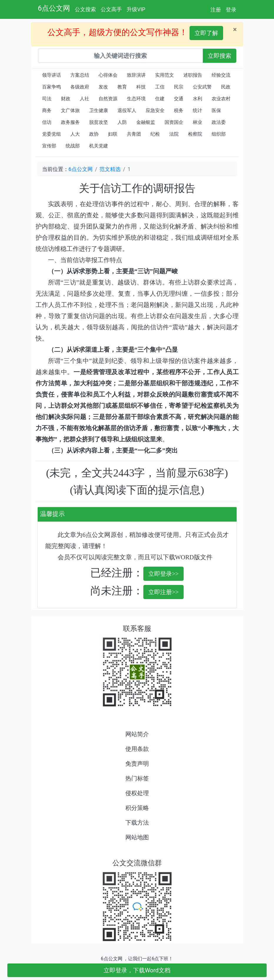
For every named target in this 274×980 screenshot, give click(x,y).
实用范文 (165, 75)
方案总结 (80, 75)
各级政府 (80, 87)
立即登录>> (163, 574)
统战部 (73, 146)
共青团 (134, 134)
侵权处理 (137, 793)
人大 (75, 134)
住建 (160, 99)
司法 (47, 99)
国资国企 (174, 122)
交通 (179, 99)
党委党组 (52, 134)
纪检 (155, 134)
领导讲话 (52, 75)
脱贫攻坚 (99, 122)
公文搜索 (85, 9)
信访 (47, 122)
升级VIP (136, 9)
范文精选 (110, 169)
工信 (160, 87)
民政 (226, 87)
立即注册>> (163, 592)
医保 (216, 110)
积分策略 (137, 808)
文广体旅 (70, 110)
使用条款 (137, 749)
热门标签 (137, 778)
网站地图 (137, 837)
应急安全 (155, 110)
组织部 (219, 134)
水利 (197, 99)
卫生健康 (99, 110)
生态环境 (136, 99)
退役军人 (127, 110)
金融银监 (146, 122)
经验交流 (221, 75)
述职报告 (193, 75)
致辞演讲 (136, 75)
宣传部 (49, 146)
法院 (174, 134)
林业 (197, 122)
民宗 (179, 87)
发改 (103, 87)
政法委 (219, 122)
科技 (141, 87)
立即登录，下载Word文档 (137, 970)
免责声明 (137, 764)
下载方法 (137, 823)
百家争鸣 (52, 87)
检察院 (195, 134)
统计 (197, 110)
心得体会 (108, 75)
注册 (216, 10)
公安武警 (202, 87)
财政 (66, 99)
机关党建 (99, 146)
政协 (94, 134)
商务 (47, 110)
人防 (122, 122)
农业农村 (221, 99)
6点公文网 (54, 8)
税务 (179, 110)
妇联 (113, 134)
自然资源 (108, 99)
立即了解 (206, 33)
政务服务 (70, 122)
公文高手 (111, 9)
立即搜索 (220, 56)
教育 (122, 87)
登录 (231, 10)
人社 (84, 99)
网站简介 (137, 734)
